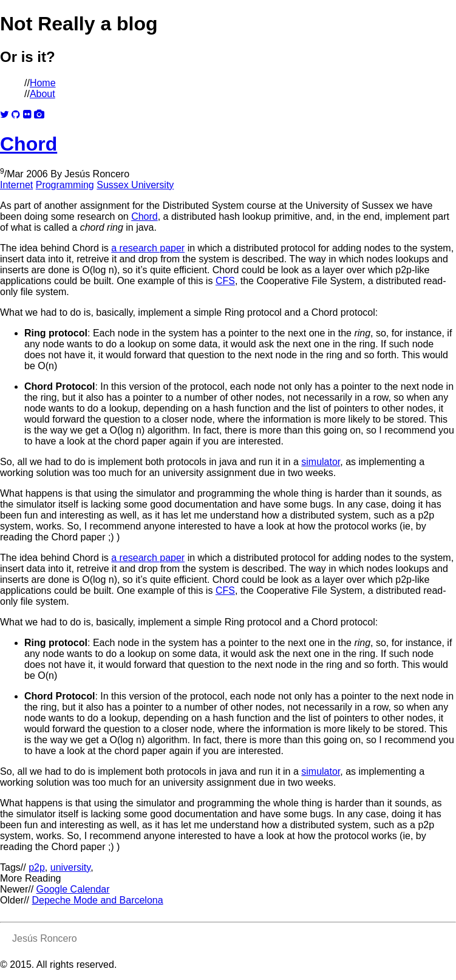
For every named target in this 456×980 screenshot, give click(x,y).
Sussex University (135, 185)
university (70, 867)
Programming (65, 185)
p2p (37, 867)
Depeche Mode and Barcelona (97, 900)
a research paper (148, 248)
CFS (225, 281)
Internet (16, 185)
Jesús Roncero (97, 174)
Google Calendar (73, 889)
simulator (321, 462)
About (43, 94)
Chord (29, 144)
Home (43, 83)
